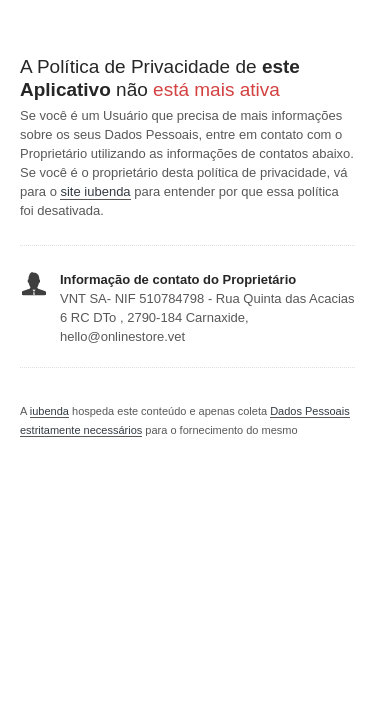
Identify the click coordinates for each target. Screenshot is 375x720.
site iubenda (95, 191)
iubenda (49, 411)
